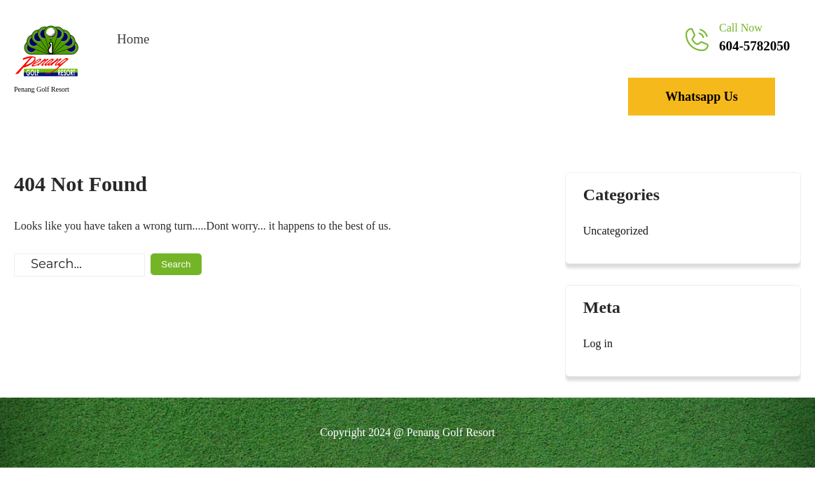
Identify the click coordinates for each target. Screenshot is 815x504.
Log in (598, 343)
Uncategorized (616, 231)
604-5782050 (754, 46)
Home (133, 39)
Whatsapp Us (702, 97)
